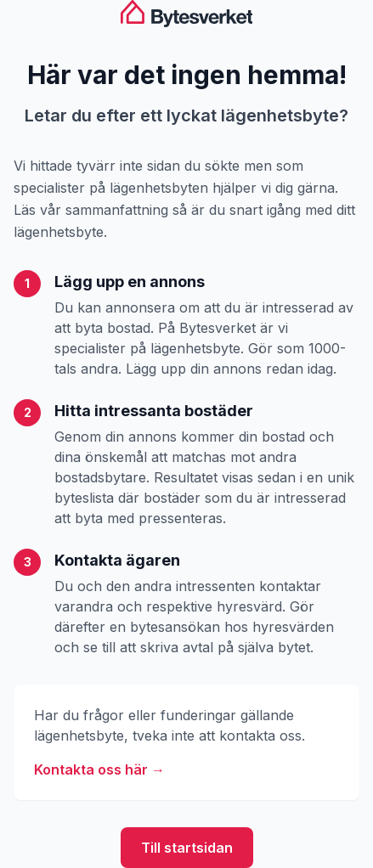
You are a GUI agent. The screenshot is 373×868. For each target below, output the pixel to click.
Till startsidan (187, 848)
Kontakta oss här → (99, 769)
